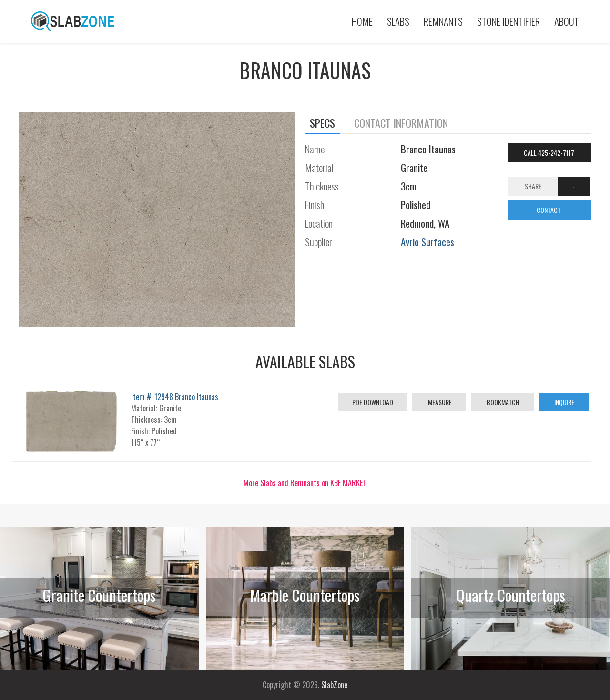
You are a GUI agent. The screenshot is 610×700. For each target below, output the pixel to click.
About (567, 21)
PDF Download (373, 402)
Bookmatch (502, 402)
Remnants (443, 21)
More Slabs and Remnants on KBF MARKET (305, 483)
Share (533, 186)
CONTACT (549, 210)
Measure (439, 402)
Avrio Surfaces (427, 242)
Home (362, 21)
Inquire (564, 402)
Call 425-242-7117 (550, 153)
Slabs (398, 21)
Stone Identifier (508, 21)
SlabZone (334, 685)
